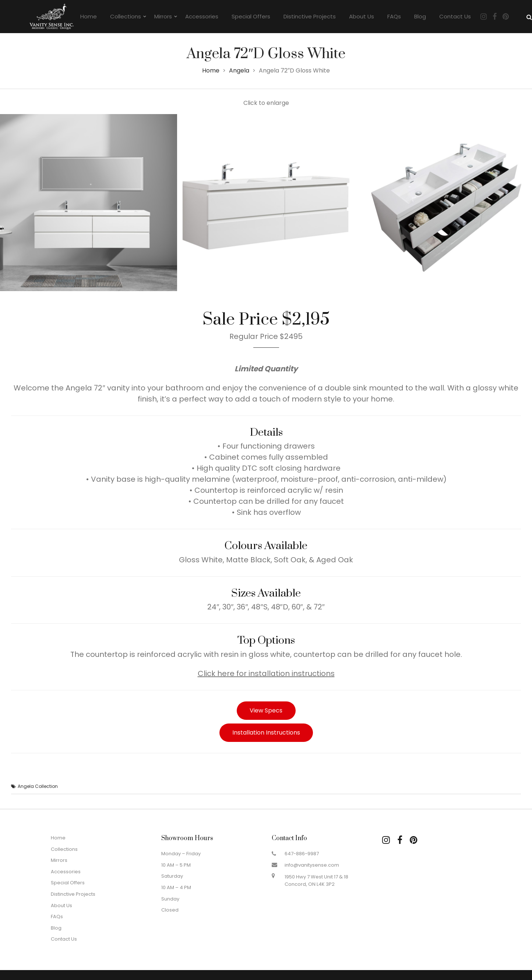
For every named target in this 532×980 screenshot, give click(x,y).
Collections (126, 16)
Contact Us (455, 16)
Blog (420, 16)
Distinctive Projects (310, 16)
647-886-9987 (302, 854)
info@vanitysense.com (312, 865)
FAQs (394, 16)
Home (89, 16)
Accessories (202, 16)
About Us (362, 16)
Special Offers (251, 16)
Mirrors (163, 16)
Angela (239, 70)
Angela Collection (38, 786)
